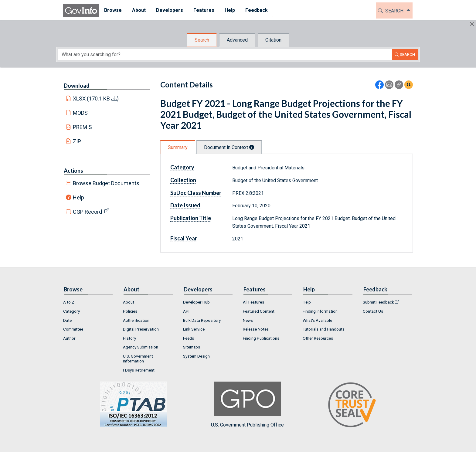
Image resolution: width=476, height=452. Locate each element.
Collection (183, 180)
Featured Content (259, 311)
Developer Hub (196, 302)
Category (182, 167)
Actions (73, 171)
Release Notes (256, 329)
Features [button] (204, 10)
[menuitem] (113, 10)
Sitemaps (192, 347)
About (129, 302)
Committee (73, 329)
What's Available (317, 320)
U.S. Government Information (138, 359)
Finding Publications (261, 338)
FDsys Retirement (139, 370)
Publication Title (191, 218)
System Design (196, 356)
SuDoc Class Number (196, 193)
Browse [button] (113, 10)
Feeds (189, 338)
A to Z (69, 302)
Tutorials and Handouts (324, 329)
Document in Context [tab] (229, 147)
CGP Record (87, 212)
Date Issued (185, 205)
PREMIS (82, 127)
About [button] (139, 10)
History (129, 338)
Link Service (194, 329)
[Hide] (472, 24)
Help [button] (230, 10)
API (186, 311)
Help (78, 197)
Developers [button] (170, 10)
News (248, 320)
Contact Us (373, 311)
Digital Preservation (141, 329)
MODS (80, 113)
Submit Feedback (378, 302)
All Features (253, 302)
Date (67, 320)
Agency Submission (141, 347)
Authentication (136, 320)
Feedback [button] (257, 10)
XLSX (96, 99)
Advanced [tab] (237, 40)
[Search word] (225, 54)
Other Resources (318, 338)
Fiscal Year (184, 238)
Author (69, 338)
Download (77, 86)
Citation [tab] (273, 40)
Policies (130, 311)
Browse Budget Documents (106, 183)
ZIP (77, 141)
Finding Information (320, 311)
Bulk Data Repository (202, 320)
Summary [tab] (178, 147)
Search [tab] (202, 40)
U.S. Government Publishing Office (247, 404)
